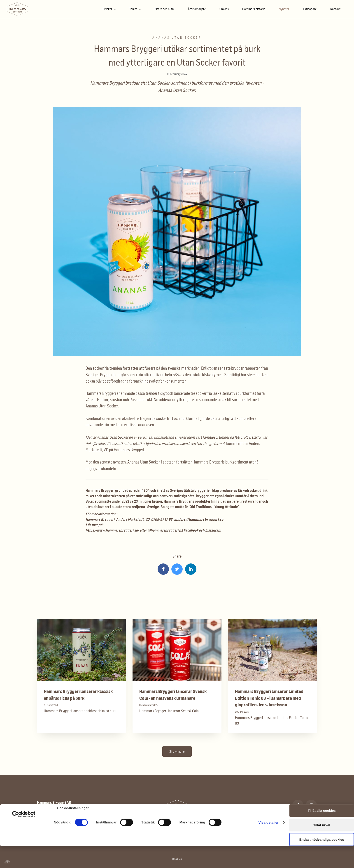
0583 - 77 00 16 (53, 827)
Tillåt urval (322, 805)
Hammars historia (254, 9)
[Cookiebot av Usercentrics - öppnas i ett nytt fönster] (24, 795)
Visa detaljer (269, 803)
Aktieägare (310, 9)
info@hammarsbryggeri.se (62, 836)
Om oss (224, 9)
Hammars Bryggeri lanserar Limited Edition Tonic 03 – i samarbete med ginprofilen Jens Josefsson (269, 698)
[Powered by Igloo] (7, 862)
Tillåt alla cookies (322, 791)
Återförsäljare (197, 9)
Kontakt (335, 9)
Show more (177, 751)
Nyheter (284, 9)
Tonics (135, 9)
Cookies (177, 859)
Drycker (109, 9)
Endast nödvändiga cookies (322, 820)
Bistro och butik (164, 9)
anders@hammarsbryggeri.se (199, 519)
